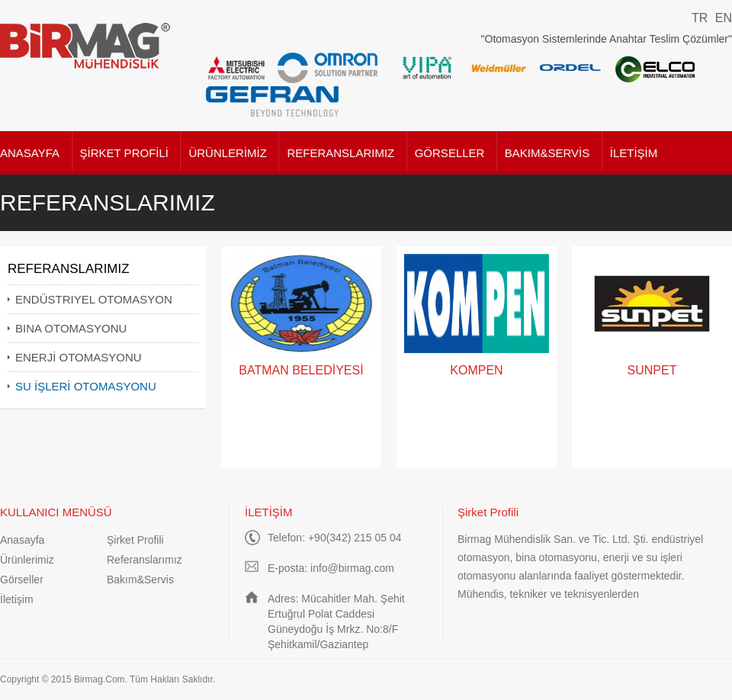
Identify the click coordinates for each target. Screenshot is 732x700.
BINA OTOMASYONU (71, 328)
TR (700, 18)
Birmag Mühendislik (86, 46)
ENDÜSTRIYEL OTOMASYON (94, 299)
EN (724, 18)
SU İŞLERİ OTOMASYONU (86, 386)
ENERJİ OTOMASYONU (79, 357)
